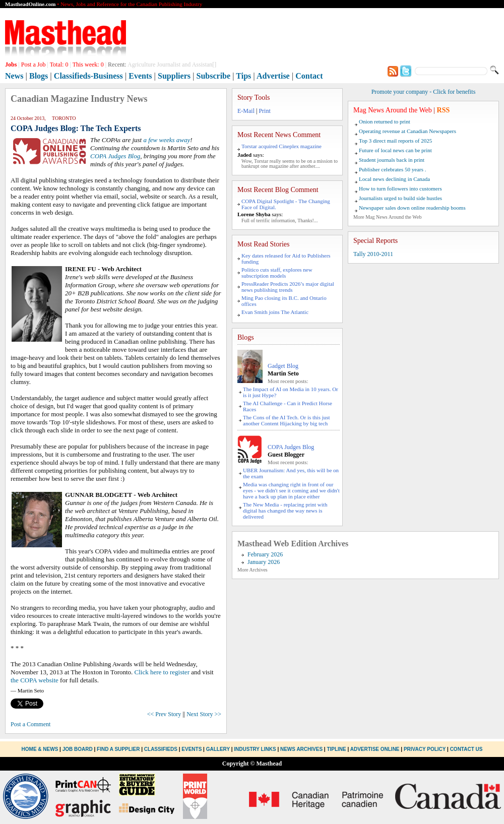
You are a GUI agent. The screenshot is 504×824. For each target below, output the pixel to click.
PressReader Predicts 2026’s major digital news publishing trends (288, 287)
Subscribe (214, 76)
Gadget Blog (283, 366)
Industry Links (255, 749)
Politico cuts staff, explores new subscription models (277, 273)
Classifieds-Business (88, 76)
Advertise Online (375, 749)
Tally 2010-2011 (373, 254)
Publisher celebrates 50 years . (392, 169)
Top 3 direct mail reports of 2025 (395, 141)
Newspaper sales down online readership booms (412, 208)
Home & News (41, 749)
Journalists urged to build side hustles (400, 198)
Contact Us (466, 749)
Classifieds (161, 749)
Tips (243, 76)
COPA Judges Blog (115, 156)
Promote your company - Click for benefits (424, 92)
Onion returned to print (385, 121)
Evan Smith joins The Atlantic (275, 312)
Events (140, 76)
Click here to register (162, 672)
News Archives (301, 749)
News (14, 76)
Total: (59, 65)
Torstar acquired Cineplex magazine (281, 146)
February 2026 (265, 554)
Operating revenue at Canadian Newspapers (407, 131)
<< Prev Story (164, 714)
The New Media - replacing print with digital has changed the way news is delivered (285, 511)
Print (264, 111)
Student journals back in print (392, 160)
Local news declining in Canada (394, 179)
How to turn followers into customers (400, 188)
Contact (309, 76)
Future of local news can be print (395, 150)
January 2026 (264, 562)
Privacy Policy (425, 749)
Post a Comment (30, 724)
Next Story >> (204, 714)
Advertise (273, 76)
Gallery (218, 749)
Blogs (39, 76)
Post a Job (34, 65)
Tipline (336, 749)
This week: (88, 65)
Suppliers (174, 76)
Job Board (78, 749)
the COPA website (35, 680)
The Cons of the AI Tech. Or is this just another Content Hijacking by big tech (287, 420)
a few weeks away (167, 140)
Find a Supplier (118, 749)
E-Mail (246, 111)
